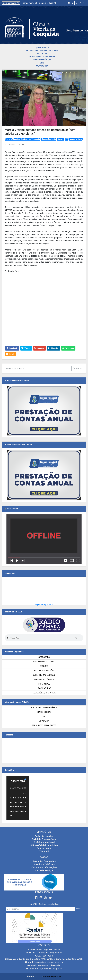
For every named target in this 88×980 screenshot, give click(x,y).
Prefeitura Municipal (44, 842)
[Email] (41, 909)
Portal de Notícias (44, 836)
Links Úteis (44, 832)
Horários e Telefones (44, 864)
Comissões (44, 657)
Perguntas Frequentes (44, 725)
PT (67, 139)
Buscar (77, 368)
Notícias (42, 54)
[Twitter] (50, 898)
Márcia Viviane (76, 139)
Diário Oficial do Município (44, 845)
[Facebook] (37, 898)
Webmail (44, 851)
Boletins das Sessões (44, 675)
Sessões (44, 666)
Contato (44, 945)
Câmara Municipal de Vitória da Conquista (23, 139)
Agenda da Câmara (44, 679)
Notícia (60, 139)
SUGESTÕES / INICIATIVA (44, 693)
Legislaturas (44, 688)
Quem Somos (42, 48)
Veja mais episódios (44, 605)
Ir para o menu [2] (29, 3)
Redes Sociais (44, 892)
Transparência (42, 60)
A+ (77, 3)
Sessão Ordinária (49, 139)
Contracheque (44, 848)
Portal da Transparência (44, 708)
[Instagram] (41, 898)
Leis (42, 63)
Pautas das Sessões (44, 671)
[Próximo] (24, 781)
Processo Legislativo (42, 57)
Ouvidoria (42, 66)
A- (84, 3)
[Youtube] (46, 898)
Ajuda (44, 857)
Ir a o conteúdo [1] (11, 3)
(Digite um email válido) (49, 904)
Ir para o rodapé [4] (47, 3)
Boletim (33, 904)
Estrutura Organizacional (42, 51)
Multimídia (44, 684)
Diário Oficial (44, 712)
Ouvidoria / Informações (44, 867)
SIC (44, 716)
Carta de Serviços (44, 870)
